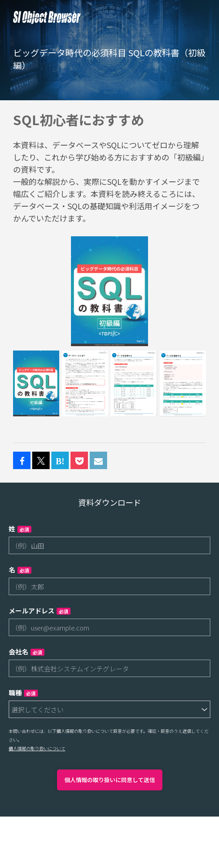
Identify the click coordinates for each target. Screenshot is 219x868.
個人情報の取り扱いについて (37, 748)
